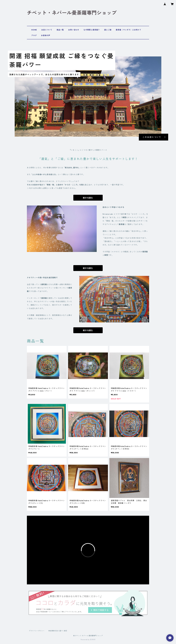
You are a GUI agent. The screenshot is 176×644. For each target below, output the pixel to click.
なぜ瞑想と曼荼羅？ (92, 30)
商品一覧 (60, 30)
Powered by (88, 640)
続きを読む (88, 198)
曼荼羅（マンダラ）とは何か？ (128, 30)
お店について (47, 30)
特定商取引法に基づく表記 (58, 631)
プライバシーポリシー (37, 631)
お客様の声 (46, 35)
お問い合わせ (74, 30)
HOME (34, 30)
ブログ (34, 35)
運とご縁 (108, 30)
